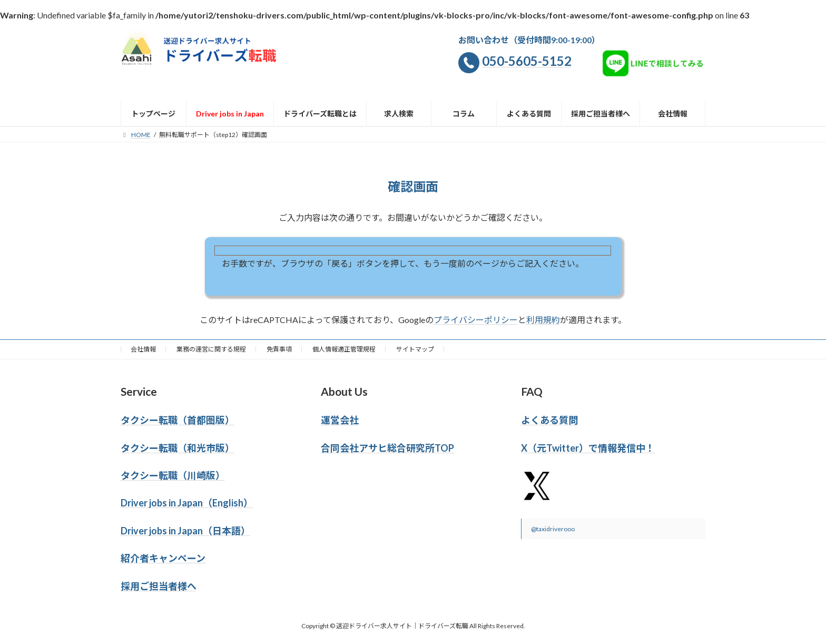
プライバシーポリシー (476, 320)
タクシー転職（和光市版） (178, 448)
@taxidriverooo (553, 529)
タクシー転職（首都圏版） (178, 420)
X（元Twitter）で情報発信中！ (588, 448)
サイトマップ (415, 349)
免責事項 (279, 349)
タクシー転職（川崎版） (173, 475)
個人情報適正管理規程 (344, 349)
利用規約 (543, 320)
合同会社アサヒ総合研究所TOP (387, 448)
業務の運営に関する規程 (211, 349)
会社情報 (143, 349)
